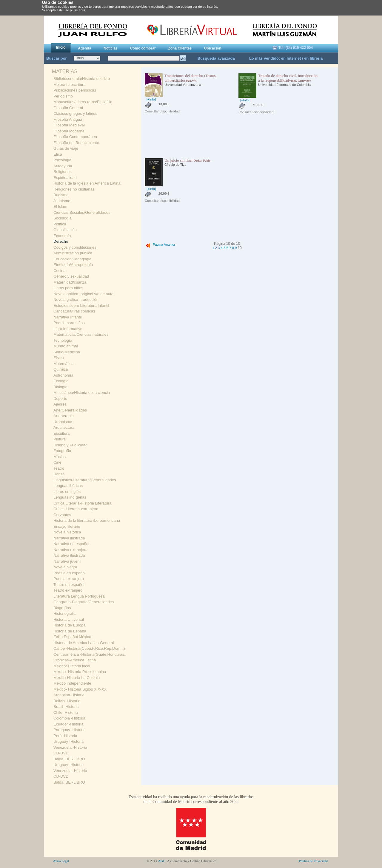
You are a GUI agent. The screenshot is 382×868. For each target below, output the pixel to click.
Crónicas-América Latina (75, 660)
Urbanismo (63, 422)
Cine (57, 462)
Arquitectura (64, 427)
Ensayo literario (67, 526)
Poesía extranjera (69, 579)
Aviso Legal (61, 861)
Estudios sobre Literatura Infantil (81, 305)
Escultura (61, 433)
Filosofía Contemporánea (75, 137)
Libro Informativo (68, 329)
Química (61, 369)
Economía (62, 236)
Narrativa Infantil (68, 317)
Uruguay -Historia (68, 741)
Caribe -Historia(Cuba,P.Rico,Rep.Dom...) (89, 648)
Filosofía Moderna (69, 131)
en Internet (291, 58)
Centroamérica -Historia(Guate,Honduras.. (90, 654)
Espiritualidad (65, 178)
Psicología (62, 160)
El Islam (60, 206)
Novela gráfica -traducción (76, 300)
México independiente (72, 683)
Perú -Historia (65, 736)
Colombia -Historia (69, 718)
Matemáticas (64, 364)
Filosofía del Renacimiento (76, 143)
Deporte (60, 399)
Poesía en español (70, 573)
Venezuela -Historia (70, 747)
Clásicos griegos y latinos (75, 113)
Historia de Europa (70, 625)
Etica (58, 154)
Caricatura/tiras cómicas (74, 311)
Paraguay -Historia (70, 730)
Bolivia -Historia (67, 701)
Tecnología (63, 340)
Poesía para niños (69, 323)
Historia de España (70, 631)
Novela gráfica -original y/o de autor (84, 294)
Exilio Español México (72, 637)
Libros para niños (68, 288)
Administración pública (73, 253)
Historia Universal (69, 619)
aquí (82, 10)
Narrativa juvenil (67, 561)
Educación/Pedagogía (72, 259)
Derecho (61, 241)
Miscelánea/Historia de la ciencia (82, 393)
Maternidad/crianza (70, 282)
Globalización (65, 230)
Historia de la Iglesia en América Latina (87, 183)
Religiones (63, 172)
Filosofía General (68, 108)
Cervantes (62, 515)
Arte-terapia (64, 416)
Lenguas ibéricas (68, 486)
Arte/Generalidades (70, 410)
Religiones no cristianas (74, 189)
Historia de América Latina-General (84, 643)
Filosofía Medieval (69, 125)
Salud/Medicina (67, 352)
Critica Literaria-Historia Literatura (82, 503)
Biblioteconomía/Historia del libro (82, 79)
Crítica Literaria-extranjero (76, 509)
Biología (60, 387)
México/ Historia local (72, 666)
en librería (313, 58)
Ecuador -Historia (68, 724)
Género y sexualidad (71, 276)
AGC (162, 861)
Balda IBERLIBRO (69, 759)
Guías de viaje (66, 148)
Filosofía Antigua (68, 119)
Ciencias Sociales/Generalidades (82, 212)
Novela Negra (65, 567)
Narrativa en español (71, 544)
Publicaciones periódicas (75, 90)
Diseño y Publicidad (70, 445)
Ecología (61, 381)
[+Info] (151, 99)
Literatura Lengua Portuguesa (79, 596)
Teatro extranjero (68, 590)
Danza (59, 474)
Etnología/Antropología (73, 265)
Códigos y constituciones (75, 247)
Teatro (59, 468)
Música (60, 457)
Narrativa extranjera (70, 550)
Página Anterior (160, 245)
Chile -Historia (66, 712)
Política (60, 224)
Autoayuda (63, 166)
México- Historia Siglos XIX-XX (80, 689)
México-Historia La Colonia (77, 678)
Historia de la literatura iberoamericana (87, 520)
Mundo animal (66, 346)
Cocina (59, 271)
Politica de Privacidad (313, 861)
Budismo (61, 195)
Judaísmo (62, 201)
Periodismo (63, 96)
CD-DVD (61, 753)
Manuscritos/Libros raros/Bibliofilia (83, 102)
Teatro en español (69, 585)
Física (59, 358)
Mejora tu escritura (70, 85)
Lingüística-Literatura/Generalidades (85, 480)
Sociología (63, 218)
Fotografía (62, 451)
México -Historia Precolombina (80, 672)
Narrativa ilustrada (69, 538)
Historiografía (65, 614)
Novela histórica (67, 532)
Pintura (60, 439)
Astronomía (63, 375)
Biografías (62, 608)
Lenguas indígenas (70, 497)
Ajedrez (60, 404)
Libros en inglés (67, 492)
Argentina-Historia (69, 695)
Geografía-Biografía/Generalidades (84, 602)
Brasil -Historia (66, 707)
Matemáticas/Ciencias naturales (81, 334)
